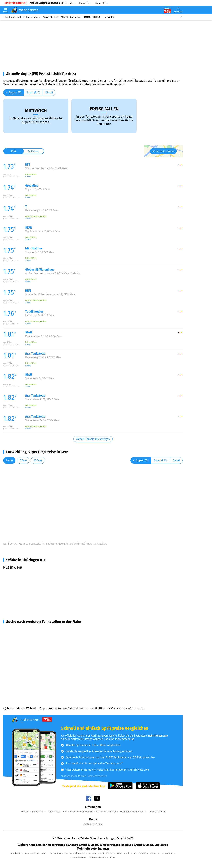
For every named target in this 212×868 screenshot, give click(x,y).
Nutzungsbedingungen (81, 812)
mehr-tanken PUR (12, 17)
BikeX (112, 858)
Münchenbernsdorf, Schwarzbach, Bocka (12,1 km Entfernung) (48, 652)
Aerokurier (16, 853)
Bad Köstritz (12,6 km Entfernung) (30, 658)
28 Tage (38, 460)
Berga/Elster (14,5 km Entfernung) (30, 664)
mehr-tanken (107, 853)
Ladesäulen (109, 17)
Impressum (38, 812)
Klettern (92, 853)
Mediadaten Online (93, 824)
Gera (11, 575)
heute (9, 460)
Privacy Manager (157, 812)
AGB (65, 812)
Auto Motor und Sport (36, 853)
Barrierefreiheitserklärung (132, 812)
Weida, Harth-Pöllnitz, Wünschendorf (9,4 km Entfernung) (45, 641)
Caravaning (55, 853)
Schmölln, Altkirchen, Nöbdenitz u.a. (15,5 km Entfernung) (46, 676)
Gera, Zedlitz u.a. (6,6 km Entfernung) (32, 629)
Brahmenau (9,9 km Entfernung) (28, 647)
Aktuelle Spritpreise (71, 17)
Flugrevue (80, 853)
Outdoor (156, 853)
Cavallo (68, 853)
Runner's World (79, 858)
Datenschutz (53, 812)
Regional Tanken (92, 17)
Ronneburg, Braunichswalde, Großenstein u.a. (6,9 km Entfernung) (51, 635)
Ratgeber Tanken (32, 17)
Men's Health (123, 853)
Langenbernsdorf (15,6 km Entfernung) (33, 682)
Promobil (169, 853)
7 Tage (23, 460)
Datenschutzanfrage (106, 812)
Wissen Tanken (51, 17)
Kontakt (25, 812)
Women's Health (98, 858)
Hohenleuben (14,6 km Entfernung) (30, 670)
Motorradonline (141, 853)
